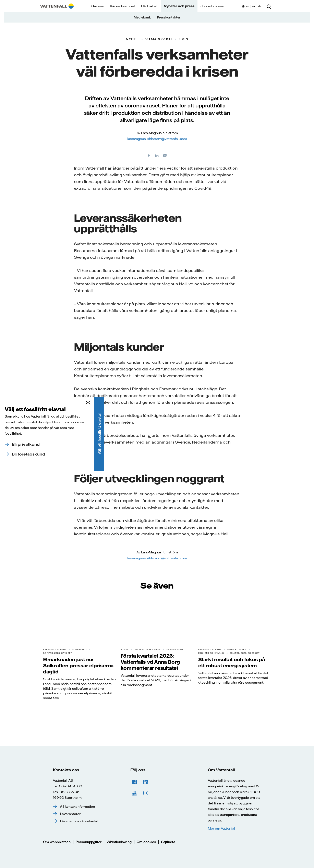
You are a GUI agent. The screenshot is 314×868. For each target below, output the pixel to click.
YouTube (135, 793)
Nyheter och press (179, 6)
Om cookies (146, 842)
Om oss (98, 6)
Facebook (135, 782)
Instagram (146, 793)
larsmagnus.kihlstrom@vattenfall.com (157, 139)
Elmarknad (80, 649)
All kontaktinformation (77, 806)
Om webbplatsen (57, 842)
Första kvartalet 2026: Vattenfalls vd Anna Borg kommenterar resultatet (150, 662)
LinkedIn (146, 782)
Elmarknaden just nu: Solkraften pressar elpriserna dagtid (78, 666)
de (260, 6)
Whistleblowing (119, 842)
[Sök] (269, 6)
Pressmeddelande (55, 649)
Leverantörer (70, 814)
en (248, 6)
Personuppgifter (89, 842)
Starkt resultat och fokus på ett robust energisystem (232, 662)
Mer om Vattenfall (222, 828)
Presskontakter (169, 17)
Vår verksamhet (122, 6)
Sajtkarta (168, 842)
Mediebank (142, 17)
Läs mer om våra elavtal (79, 821)
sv (254, 6)
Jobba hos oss (212, 6)
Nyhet (132, 39)
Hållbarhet (149, 6)
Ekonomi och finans (147, 649)
